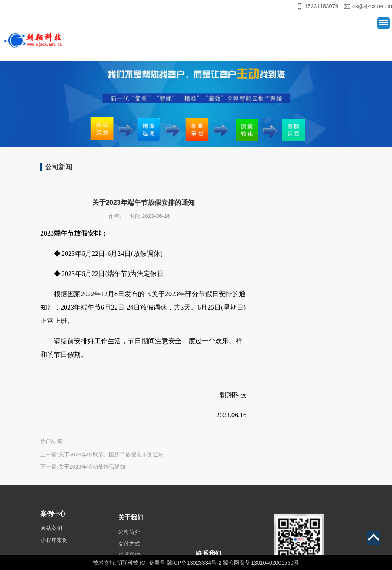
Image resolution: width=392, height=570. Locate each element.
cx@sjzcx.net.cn (372, 6)
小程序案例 (54, 546)
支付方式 (129, 552)
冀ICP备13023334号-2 (194, 563)
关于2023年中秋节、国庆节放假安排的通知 (111, 455)
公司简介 (129, 540)
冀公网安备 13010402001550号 (261, 563)
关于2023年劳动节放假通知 (92, 467)
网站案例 (51, 534)
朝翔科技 (127, 563)
